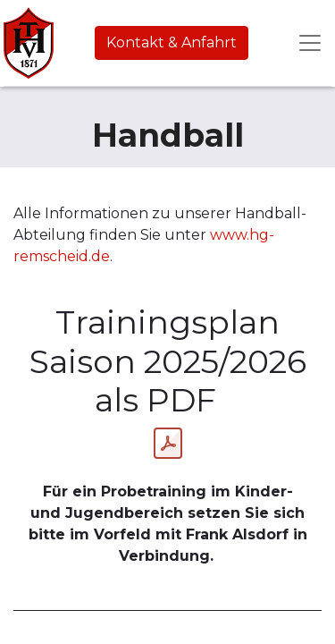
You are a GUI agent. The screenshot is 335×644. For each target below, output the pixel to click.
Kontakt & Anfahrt (172, 42)
